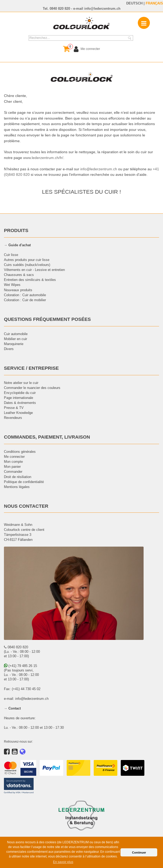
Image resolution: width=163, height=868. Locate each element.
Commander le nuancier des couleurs (32, 388)
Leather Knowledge (18, 413)
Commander (13, 471)
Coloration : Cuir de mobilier (25, 300)
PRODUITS (16, 230)
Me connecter (14, 456)
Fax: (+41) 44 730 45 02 (22, 689)
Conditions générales (20, 451)
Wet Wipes (12, 285)
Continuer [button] (139, 852)
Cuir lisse (11, 255)
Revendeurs (13, 418)
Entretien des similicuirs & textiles (30, 280)
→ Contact (12, 708)
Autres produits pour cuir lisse (27, 260)
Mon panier (12, 466)
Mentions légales (17, 487)
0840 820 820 (60, 8)
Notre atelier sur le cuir (21, 383)
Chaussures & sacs (19, 275)
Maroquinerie (14, 344)
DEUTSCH (134, 3)
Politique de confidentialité (24, 482)
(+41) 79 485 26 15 (20, 666)
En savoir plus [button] (63, 862)
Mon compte (13, 461)
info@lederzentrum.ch (102, 8)
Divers (9, 349)
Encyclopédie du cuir (20, 393)
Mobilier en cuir (15, 339)
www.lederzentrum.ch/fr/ (43, 158)
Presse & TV (14, 408)
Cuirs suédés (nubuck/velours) (27, 265)
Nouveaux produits (18, 290)
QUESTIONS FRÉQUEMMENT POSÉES (47, 319)
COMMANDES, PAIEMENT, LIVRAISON (47, 437)
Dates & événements (20, 403)
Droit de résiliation (18, 477)
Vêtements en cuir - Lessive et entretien (34, 270)
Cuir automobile (16, 334)
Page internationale (19, 398)
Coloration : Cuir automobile (25, 295)
